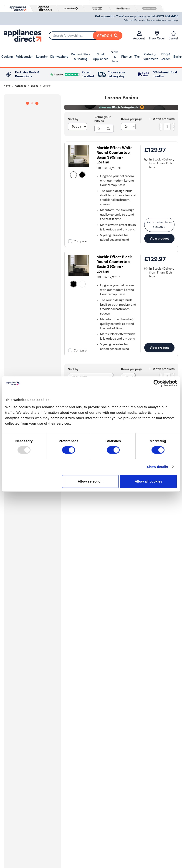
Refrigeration (24, 57)
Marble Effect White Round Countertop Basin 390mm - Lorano (114, 155)
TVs (137, 57)
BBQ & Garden (166, 57)
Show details (158, 467)
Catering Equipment (150, 57)
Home (7, 86)
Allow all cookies (148, 481)
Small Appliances (101, 57)
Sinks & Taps (115, 57)
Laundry (42, 57)
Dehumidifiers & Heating (81, 57)
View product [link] (159, 238)
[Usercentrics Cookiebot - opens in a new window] (157, 383)
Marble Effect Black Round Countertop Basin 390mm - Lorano (114, 264)
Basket (173, 36)
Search (108, 36)
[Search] (85, 36)
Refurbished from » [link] (159, 225)
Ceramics (21, 86)
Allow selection (90, 481)
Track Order (157, 36)
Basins (34, 86)
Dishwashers (59, 57)
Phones (126, 57)
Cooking (7, 57)
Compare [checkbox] (80, 241)
